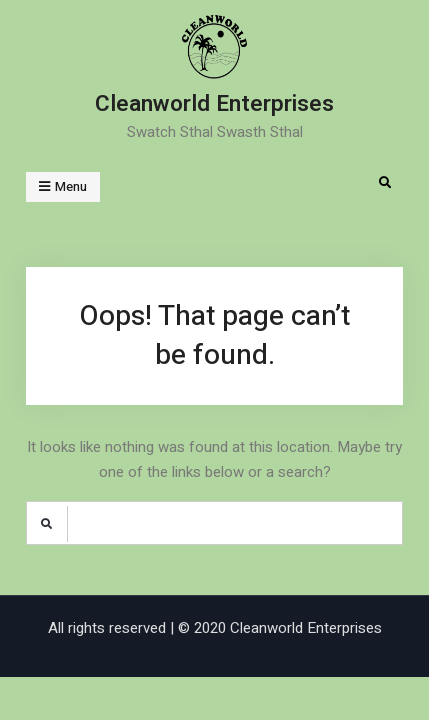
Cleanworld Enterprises (214, 104)
